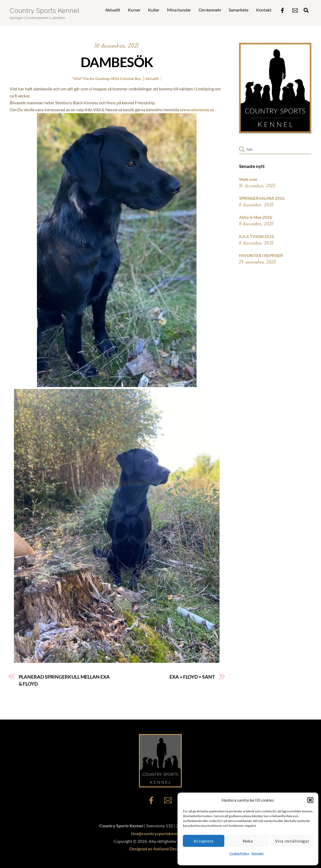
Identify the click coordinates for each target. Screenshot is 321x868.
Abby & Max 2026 (256, 217)
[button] (310, 800)
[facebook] (282, 9)
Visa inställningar (292, 841)
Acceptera (204, 841)
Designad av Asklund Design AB (159, 849)
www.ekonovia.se (197, 110)
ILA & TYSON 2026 (256, 236)
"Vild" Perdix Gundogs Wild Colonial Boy (107, 79)
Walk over (248, 179)
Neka (248, 841)
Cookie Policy (239, 853)
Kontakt (258, 853)
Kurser (134, 10)
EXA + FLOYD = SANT (192, 677)
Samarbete (239, 10)
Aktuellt (113, 10)
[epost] (295, 9)
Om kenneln (210, 10)
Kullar (154, 10)
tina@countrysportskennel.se (159, 833)
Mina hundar (179, 10)
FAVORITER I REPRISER (261, 255)
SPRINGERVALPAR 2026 (262, 198)
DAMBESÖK (117, 62)
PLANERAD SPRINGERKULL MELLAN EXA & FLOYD (64, 680)
